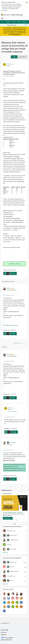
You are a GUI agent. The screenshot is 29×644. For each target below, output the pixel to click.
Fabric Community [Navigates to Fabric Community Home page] (17, 15)
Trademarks (3, 635)
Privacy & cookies (5, 630)
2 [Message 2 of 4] (8, 475)
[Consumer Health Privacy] (15, 640)
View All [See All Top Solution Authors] (5, 552)
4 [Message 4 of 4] (9, 428)
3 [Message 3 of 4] (8, 330)
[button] (14, 57)
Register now (17, 34)
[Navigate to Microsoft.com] (5, 15)
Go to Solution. (17, 264)
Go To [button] (24, 22)
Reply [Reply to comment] (13, 334)
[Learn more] (8, 518)
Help (19, 22)
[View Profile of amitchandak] (12, 442)
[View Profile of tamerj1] (9, 288)
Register (8, 22)
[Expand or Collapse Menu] (2, 19)
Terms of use (4, 632)
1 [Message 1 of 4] (8, 270)
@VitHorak (9, 298)
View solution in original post (10, 325)
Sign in (14, 22)
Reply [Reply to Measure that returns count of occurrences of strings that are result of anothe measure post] (13, 273)
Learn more (4, 10)
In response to (12, 411)
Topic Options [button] (22, 57)
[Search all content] (17, 25)
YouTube (16, 467)
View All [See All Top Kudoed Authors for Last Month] (5, 584)
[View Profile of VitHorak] (9, 64)
